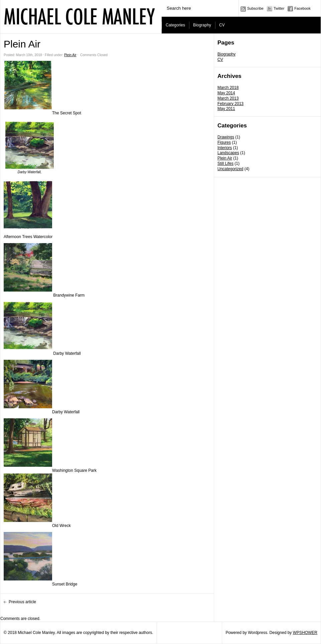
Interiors (225, 148)
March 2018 (228, 88)
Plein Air (225, 158)
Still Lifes (225, 164)
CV (222, 25)
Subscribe (255, 8)
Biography (202, 25)
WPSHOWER (305, 633)
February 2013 (230, 104)
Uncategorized (230, 169)
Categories (175, 25)
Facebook (302, 8)
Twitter (279, 8)
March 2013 (228, 98)
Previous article (22, 602)
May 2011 (226, 109)
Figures (224, 142)
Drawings (226, 137)
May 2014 (226, 93)
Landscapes (228, 153)
